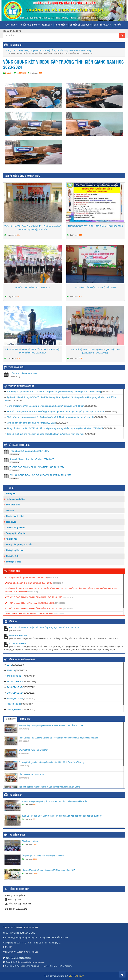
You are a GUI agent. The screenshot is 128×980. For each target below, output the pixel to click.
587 (80, 358)
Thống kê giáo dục (15, 550)
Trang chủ (11, 50)
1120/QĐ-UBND (15, 676)
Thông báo (11, 493)
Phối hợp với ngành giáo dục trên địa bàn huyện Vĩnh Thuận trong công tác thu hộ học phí (50, 417)
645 (40, 73)
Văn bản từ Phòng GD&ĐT (22, 660)
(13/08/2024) (58, 583)
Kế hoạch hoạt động (19, 445)
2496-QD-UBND (15, 687)
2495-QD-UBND (15, 693)
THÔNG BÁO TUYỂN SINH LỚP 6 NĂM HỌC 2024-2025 (95, 226)
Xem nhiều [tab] (25, 719)
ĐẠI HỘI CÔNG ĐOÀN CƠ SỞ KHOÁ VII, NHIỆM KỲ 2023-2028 (40, 475)
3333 (35, 859)
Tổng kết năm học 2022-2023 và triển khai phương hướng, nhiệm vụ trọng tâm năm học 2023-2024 (55, 428)
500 (80, 297)
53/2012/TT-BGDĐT (19, 643)
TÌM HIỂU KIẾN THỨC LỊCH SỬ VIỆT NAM (95, 288)
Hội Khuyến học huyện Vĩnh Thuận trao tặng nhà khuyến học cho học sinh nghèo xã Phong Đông (54, 392)
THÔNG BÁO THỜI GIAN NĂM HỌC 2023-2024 (29, 603)
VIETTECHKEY (76, 976)
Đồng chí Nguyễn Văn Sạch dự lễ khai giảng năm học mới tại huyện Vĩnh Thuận (46, 406)
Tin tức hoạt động (30, 25)
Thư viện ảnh (49, 50)
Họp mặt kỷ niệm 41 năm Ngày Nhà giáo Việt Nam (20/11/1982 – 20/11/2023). (95, 351)
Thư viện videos (13, 562)
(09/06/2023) (68, 609)
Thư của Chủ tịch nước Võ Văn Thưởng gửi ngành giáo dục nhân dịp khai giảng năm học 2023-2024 (56, 412)
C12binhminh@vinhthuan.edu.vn (29, 962)
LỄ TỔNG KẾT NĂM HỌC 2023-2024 (33, 288)
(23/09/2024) (24, 753)
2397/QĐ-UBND (15, 710)
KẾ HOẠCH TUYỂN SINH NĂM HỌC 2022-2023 (29, 614)
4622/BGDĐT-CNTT (19, 635)
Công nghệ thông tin (16, 533)
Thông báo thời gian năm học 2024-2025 (29, 451)
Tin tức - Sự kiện (65, 50)
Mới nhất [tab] (11, 719)
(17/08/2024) (52, 577)
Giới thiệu (11, 25)
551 (18, 235)
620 (18, 358)
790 (35, 845)
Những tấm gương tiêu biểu (19, 545)
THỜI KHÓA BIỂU (16, 368)
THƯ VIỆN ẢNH (15, 45)
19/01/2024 (21, 73)
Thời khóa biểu (13, 505)
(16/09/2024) (24, 778)
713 (80, 235)
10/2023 (11, 670)
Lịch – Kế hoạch (103, 25)
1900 (35, 874)
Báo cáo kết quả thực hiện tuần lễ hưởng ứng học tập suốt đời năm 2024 (44, 627)
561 (35, 805)
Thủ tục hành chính (15, 516)
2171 (9, 665)
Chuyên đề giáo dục (81, 25)
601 (18, 297)
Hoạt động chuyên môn (30, 50)
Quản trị (9, 73)
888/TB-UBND (14, 704)
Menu (11, 488)
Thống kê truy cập (19, 889)
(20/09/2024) (24, 766)
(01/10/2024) (24, 741)
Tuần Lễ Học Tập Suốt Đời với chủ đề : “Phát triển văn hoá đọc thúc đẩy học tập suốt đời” (33, 228)
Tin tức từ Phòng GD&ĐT (21, 386)
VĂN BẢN (13, 622)
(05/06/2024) (68, 597)
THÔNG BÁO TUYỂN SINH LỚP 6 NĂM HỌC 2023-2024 (37, 467)
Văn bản (47, 25)
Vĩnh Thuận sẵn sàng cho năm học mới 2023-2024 (31, 423)
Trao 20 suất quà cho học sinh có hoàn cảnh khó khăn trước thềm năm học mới (45, 434)
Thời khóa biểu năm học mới (23, 373)
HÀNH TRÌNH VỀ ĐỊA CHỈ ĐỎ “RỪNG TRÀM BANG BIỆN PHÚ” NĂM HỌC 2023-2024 (33, 351)
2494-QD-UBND (15, 698)
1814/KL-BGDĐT (15, 681)
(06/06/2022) (59, 614)
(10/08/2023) (59, 603)
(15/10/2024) (24, 729)
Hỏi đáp (117, 25)
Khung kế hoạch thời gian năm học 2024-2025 (32, 459)
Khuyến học (12, 539)
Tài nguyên (61, 25)
